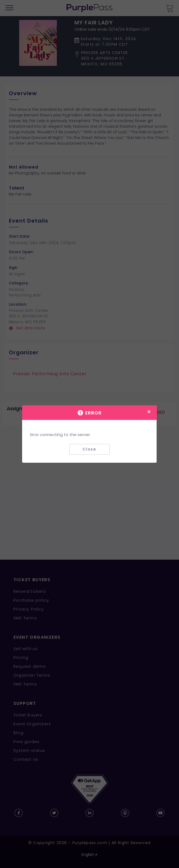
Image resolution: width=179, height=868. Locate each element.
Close (89, 449)
